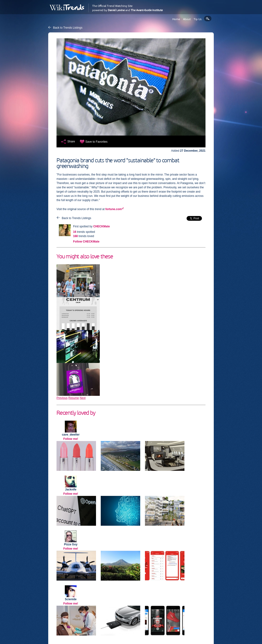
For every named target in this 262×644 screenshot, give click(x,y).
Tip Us (198, 19)
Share (71, 141)
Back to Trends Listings (68, 28)
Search (208, 19)
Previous (62, 398)
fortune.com (114, 209)
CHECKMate (101, 226)
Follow (86, 242)
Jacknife (71, 490)
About (187, 19)
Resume (74, 398)
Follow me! (71, 439)
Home (176, 19)
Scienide (71, 599)
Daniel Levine (116, 10)
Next (83, 398)
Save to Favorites (96, 142)
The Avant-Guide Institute (147, 10)
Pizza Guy (71, 544)
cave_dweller (71, 435)
